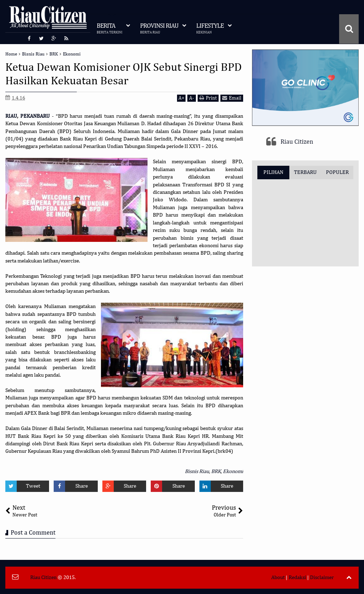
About (278, 577)
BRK (216, 471)
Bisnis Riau (197, 471)
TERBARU (305, 172)
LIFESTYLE (210, 29)
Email (232, 98)
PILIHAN (273, 172)
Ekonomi (233, 471)
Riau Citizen (297, 142)
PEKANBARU (35, 116)
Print (208, 98)
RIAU (11, 116)
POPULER (337, 172)
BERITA (109, 29)
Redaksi (297, 577)
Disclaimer (322, 577)
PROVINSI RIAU (159, 29)
